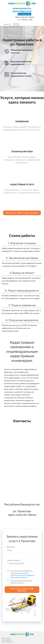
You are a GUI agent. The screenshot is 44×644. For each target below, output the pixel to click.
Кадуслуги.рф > (7, 24)
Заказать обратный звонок (22, 213)
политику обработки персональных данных (23, 576)
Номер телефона (14, 560)
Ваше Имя (11, 547)
